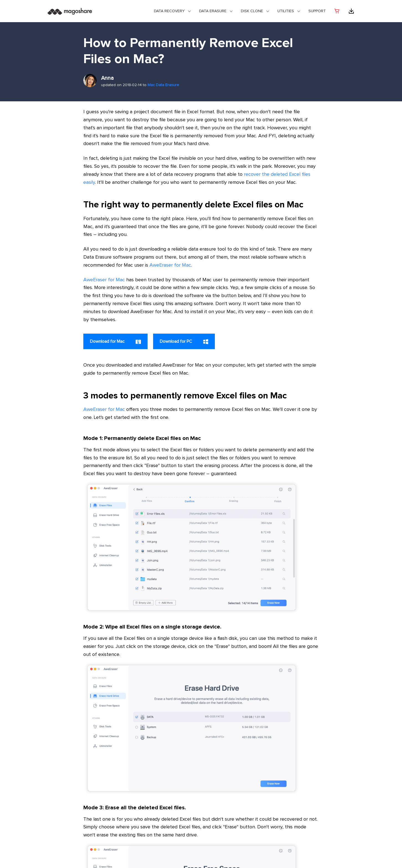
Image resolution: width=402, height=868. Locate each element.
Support (317, 11)
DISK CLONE (252, 11)
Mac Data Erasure (163, 85)
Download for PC (184, 342)
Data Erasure (213, 11)
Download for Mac (115, 342)
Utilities (286, 11)
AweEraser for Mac (170, 265)
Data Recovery (169, 11)
